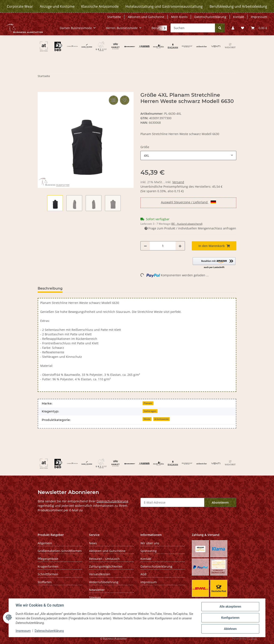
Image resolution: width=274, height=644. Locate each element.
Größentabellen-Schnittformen (60, 551)
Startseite (114, 17)
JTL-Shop (252, 639)
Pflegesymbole (48, 559)
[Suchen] (193, 28)
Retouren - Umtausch (104, 559)
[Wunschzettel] (243, 28)
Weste (147, 419)
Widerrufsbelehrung (104, 582)
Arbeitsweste (162, 419)
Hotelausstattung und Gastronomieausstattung (164, 6)
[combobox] (188, 155)
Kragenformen (48, 566)
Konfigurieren (230, 618)
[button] (233, 28)
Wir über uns (150, 543)
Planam (148, 403)
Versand (178, 182)
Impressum (23, 631)
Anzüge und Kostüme (57, 6)
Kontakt (239, 17)
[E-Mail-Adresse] (172, 502)
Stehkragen (150, 411)
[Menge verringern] (145, 246)
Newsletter (97, 590)
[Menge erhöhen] (180, 246)
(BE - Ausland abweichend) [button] (187, 224)
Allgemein (45, 543)
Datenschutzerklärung (49, 631)
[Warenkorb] (259, 28)
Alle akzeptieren (230, 607)
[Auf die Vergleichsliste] (113, 100)
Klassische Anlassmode (100, 6)
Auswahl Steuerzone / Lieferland (188, 202)
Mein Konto (179, 17)
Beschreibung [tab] (50, 288)
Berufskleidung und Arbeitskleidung (238, 6)
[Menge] (163, 246)
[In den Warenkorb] (41, 90)
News (93, 543)
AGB (143, 574)
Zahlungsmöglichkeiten (106, 566)
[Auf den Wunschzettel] (125, 100)
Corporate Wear (20, 6)
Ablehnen (230, 629)
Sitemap (95, 597)
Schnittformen (48, 574)
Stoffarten (45, 582)
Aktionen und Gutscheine (146, 17)
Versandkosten (100, 574)
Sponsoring (149, 551)
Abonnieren (220, 502)
